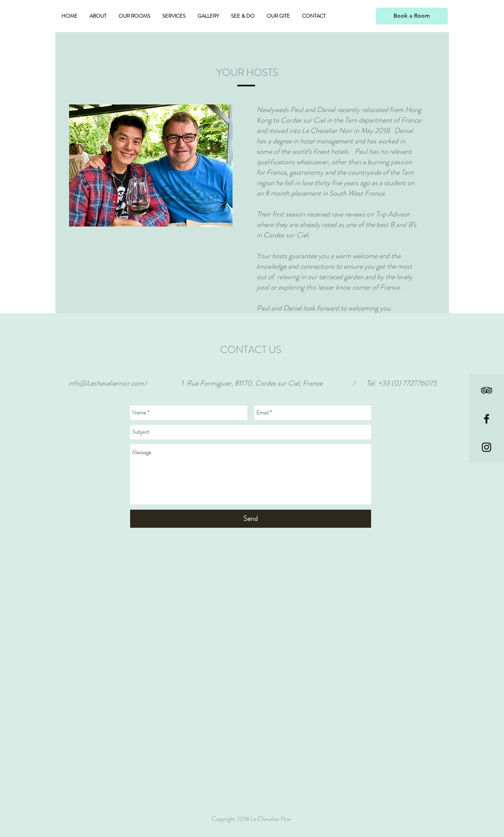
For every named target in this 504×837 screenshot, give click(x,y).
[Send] (251, 519)
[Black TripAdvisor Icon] (487, 390)
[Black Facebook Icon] (487, 419)
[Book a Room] (412, 16)
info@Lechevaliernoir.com (106, 383)
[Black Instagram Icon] (487, 447)
